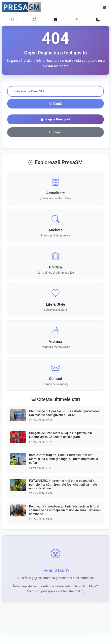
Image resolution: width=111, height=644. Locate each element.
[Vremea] (77, 19)
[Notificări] (34, 19)
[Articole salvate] (55, 19)
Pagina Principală (55, 119)
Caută (55, 104)
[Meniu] (105, 7)
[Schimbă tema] (98, 19)
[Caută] (13, 19)
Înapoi (55, 132)
